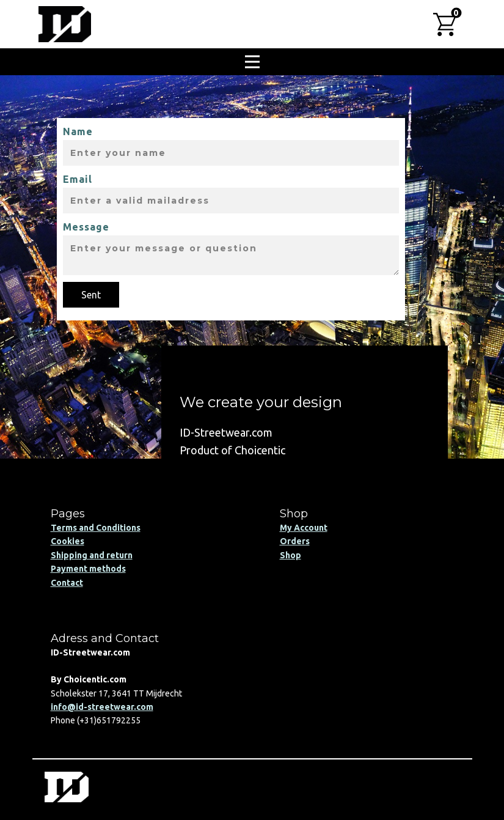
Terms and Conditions (96, 528)
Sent (91, 295)
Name (78, 131)
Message (86, 227)
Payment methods (88, 569)
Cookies (68, 541)
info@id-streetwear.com (102, 707)
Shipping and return (92, 555)
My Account (304, 528)
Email (78, 179)
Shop (290, 555)
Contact (67, 583)
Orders (295, 541)
